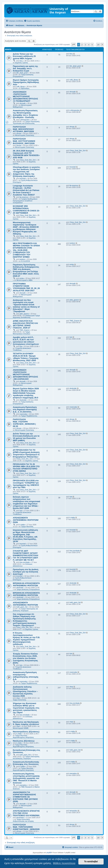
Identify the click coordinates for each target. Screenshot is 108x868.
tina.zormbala (25, 562)
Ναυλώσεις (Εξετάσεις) (24, 741)
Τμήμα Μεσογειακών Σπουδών (22, 333)
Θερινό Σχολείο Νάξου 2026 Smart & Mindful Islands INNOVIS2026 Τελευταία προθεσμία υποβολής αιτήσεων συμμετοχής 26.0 (26, 393)
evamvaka (23, 414)
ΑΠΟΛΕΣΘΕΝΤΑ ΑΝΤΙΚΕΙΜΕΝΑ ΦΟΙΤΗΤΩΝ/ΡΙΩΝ (26, 520)
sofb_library (21, 87)
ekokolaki (23, 400)
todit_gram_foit (22, 607)
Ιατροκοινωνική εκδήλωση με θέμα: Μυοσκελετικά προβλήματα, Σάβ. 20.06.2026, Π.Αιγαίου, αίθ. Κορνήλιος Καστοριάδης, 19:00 (25, 536)
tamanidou (20, 817)
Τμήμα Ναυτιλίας (27, 526)
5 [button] (92, 45)
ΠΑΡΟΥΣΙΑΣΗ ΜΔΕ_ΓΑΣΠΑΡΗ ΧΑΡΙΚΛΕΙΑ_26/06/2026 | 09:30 (24, 423)
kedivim (22, 259)
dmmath (23, 103)
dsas (18, 698)
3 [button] (85, 45)
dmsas (19, 133)
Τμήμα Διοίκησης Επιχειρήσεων (23, 75)
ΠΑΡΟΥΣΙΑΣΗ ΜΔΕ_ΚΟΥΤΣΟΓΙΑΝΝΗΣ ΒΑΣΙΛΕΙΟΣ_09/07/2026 (24, 141)
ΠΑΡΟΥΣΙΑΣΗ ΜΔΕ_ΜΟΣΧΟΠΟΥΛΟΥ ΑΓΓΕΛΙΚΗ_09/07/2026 (23, 129)
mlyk (18, 726)
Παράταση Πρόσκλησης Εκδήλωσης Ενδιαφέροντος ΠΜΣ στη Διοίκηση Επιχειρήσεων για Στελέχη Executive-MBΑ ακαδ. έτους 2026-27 (26, 270)
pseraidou (23, 785)
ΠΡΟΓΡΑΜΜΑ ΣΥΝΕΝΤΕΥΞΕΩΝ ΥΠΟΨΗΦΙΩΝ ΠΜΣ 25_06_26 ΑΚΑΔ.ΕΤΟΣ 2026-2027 (26, 287)
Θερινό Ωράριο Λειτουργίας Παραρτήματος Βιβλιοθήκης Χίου (26, 82)
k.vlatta (22, 525)
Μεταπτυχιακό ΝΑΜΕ (21, 728)
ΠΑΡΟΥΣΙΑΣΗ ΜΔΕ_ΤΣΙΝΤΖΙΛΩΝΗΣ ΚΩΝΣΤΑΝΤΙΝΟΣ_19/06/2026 (26, 827)
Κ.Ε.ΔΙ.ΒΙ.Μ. (26, 261)
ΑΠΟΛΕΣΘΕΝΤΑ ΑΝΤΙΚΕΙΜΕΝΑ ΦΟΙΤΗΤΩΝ (25, 604)
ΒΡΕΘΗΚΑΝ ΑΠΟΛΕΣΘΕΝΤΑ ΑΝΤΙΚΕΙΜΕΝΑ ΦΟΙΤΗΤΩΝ (26, 584)
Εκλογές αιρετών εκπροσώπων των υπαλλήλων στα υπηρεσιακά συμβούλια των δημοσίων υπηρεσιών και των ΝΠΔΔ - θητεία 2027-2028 (26, 503)
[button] (74, 45)
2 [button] (82, 45)
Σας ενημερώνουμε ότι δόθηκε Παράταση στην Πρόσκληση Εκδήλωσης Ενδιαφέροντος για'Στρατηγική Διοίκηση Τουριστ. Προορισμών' (24, 620)
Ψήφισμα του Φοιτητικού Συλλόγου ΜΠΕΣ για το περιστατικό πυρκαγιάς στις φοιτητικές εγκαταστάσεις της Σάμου (26, 708)
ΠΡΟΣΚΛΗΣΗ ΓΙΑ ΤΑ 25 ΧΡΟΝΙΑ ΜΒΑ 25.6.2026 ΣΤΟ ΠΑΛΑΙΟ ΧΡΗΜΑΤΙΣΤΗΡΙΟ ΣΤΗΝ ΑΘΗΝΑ (26, 468)
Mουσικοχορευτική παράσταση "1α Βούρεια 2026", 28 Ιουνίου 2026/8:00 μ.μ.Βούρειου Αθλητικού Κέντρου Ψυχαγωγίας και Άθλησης (26, 228)
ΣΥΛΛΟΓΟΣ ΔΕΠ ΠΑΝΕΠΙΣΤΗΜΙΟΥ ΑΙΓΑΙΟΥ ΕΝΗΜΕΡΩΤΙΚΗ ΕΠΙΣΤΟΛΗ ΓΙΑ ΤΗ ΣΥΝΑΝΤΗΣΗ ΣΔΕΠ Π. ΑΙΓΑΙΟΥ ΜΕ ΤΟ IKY (25, 555)
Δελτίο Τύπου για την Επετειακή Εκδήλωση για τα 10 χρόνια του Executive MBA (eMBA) (26, 437)
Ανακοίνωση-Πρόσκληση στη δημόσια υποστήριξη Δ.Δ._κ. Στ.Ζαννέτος (25, 409)
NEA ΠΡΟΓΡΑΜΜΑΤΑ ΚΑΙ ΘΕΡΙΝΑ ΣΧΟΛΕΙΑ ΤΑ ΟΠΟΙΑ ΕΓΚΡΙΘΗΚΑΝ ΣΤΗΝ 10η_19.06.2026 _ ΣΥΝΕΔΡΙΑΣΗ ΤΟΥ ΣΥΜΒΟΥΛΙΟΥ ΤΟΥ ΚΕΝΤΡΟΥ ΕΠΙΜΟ (26, 250)
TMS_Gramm (25, 330)
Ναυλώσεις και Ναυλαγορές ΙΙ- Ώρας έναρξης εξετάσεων (26, 723)
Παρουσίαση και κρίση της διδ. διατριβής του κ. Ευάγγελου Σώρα (25, 68)
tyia (21, 346)
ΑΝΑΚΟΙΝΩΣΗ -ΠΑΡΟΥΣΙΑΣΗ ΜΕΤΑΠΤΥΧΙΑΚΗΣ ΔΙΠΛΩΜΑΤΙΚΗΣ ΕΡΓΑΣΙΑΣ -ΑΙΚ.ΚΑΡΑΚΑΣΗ (25, 374)
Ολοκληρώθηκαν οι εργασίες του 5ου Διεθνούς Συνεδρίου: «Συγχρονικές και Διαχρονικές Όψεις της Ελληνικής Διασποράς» (26, 172)
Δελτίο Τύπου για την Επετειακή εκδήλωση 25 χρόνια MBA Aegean (24, 56)
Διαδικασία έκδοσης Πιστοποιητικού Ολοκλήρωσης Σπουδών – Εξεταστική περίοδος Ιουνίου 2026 (25, 691)
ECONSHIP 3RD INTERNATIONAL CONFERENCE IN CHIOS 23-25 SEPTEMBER (26, 210)
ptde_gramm (24, 314)
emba (22, 278)
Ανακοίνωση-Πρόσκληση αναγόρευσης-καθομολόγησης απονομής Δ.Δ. (26, 676)
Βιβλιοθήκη (25, 88)
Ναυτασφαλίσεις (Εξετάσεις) (26, 732)
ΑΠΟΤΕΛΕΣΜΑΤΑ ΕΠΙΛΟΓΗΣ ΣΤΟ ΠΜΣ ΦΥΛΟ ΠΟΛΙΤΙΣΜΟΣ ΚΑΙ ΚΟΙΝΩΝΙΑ (26, 813)
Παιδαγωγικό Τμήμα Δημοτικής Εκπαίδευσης (26, 316)
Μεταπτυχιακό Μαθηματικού (22, 106)
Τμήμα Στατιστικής (20, 700)
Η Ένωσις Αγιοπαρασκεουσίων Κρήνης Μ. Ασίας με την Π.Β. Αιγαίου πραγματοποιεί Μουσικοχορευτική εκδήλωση (26, 639)
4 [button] (89, 45)
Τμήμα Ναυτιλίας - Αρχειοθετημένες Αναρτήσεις (23, 736)
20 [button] (98, 45)
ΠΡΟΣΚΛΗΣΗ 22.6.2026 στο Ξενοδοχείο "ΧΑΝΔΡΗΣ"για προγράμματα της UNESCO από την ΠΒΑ (26, 484)
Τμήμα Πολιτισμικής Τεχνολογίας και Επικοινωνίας (26, 122)
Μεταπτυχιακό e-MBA (24, 280)
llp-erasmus (24, 197)
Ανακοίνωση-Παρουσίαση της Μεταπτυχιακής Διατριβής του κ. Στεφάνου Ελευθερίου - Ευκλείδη (25, 114)
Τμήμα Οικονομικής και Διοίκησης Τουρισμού (25, 610)
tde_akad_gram (22, 73)
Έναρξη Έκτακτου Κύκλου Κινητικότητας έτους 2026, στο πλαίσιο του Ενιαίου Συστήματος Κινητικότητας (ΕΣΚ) (25, 658)
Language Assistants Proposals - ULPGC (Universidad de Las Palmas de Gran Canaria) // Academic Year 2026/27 (26, 190)
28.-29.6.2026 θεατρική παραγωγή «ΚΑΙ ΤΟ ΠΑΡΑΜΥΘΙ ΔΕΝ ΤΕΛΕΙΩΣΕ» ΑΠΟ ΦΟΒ (26, 154)
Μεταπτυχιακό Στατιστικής (25, 135)
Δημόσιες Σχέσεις (22, 63)
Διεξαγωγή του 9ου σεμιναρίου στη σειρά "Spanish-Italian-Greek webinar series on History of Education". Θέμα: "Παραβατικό (26, 306)
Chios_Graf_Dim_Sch (28, 160)
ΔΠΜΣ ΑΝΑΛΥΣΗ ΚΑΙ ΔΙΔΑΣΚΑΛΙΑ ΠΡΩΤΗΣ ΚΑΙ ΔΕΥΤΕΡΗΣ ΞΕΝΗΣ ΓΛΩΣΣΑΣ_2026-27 (25, 324)
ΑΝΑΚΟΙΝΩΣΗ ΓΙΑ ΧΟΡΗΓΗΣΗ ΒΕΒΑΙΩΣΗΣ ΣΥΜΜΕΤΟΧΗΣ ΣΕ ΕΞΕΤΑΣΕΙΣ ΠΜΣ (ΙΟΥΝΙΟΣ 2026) (25, 797)
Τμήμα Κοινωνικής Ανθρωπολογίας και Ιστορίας (23, 820)
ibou (21, 61)
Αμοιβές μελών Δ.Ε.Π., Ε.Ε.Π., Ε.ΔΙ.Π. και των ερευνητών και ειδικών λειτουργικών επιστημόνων (26, 341)
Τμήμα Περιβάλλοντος (29, 416)
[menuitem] (32, 21)
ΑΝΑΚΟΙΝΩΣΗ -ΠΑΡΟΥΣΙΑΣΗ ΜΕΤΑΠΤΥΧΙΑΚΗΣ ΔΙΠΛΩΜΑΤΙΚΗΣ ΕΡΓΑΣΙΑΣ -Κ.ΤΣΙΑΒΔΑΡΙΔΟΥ (25, 96)
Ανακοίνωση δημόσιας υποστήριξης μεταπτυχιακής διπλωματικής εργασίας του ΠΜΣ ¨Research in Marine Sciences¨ (26, 778)
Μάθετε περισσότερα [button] (64, 863)
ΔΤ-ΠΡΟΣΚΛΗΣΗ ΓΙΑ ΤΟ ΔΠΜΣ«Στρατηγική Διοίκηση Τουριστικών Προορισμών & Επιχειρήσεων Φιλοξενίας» (26, 453)
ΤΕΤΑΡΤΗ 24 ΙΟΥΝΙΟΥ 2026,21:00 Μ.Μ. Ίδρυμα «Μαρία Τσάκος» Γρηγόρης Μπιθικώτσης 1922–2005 (26, 357)
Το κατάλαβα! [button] (91, 861)
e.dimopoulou (25, 120)
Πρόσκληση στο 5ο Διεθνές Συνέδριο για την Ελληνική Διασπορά (26, 572)
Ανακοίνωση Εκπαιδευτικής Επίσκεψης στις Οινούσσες (26, 763)
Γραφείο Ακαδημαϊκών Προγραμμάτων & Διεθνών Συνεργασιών (25, 201)
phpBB (49, 853)
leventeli (23, 179)
